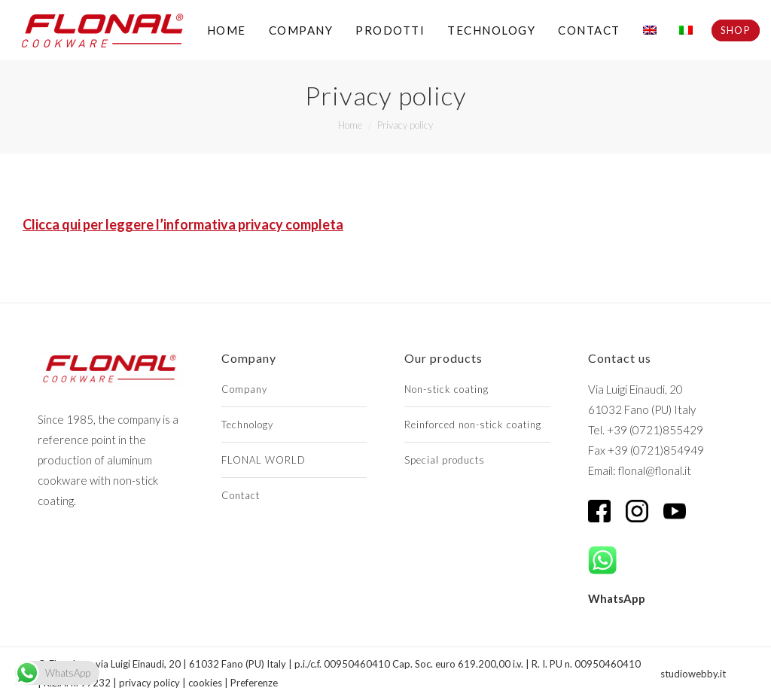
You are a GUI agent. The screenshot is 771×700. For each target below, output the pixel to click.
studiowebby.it (693, 674)
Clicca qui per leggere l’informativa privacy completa (183, 224)
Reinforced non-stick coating (473, 425)
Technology (247, 425)
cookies (205, 683)
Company (244, 389)
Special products (445, 460)
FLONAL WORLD (264, 460)
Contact (241, 495)
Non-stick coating (446, 389)
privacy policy (149, 683)
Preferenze (254, 683)
